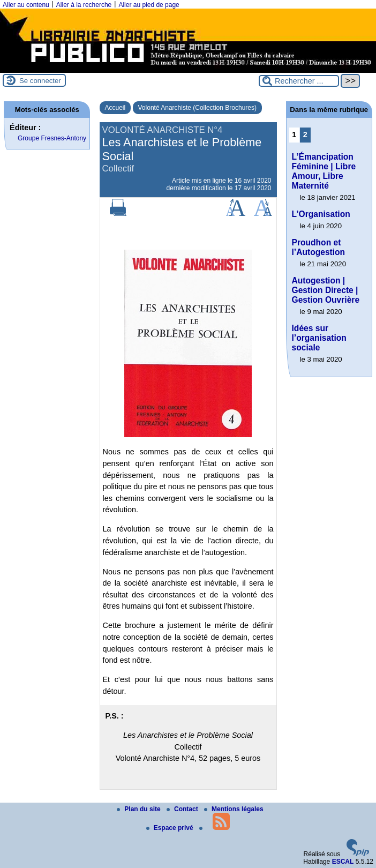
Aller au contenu (26, 5)
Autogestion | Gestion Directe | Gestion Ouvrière (326, 290)
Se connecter (40, 81)
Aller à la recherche (84, 5)
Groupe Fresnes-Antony (52, 138)
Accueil (115, 108)
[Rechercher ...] (299, 81)
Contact (183, 809)
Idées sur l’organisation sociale (319, 338)
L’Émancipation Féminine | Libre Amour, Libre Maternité (324, 171)
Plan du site (140, 809)
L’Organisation (321, 214)
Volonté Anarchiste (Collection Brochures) (197, 108)
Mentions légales (234, 809)
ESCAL (343, 862)
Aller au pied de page (149, 5)
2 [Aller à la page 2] (305, 134)
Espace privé (171, 828)
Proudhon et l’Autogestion (319, 247)
